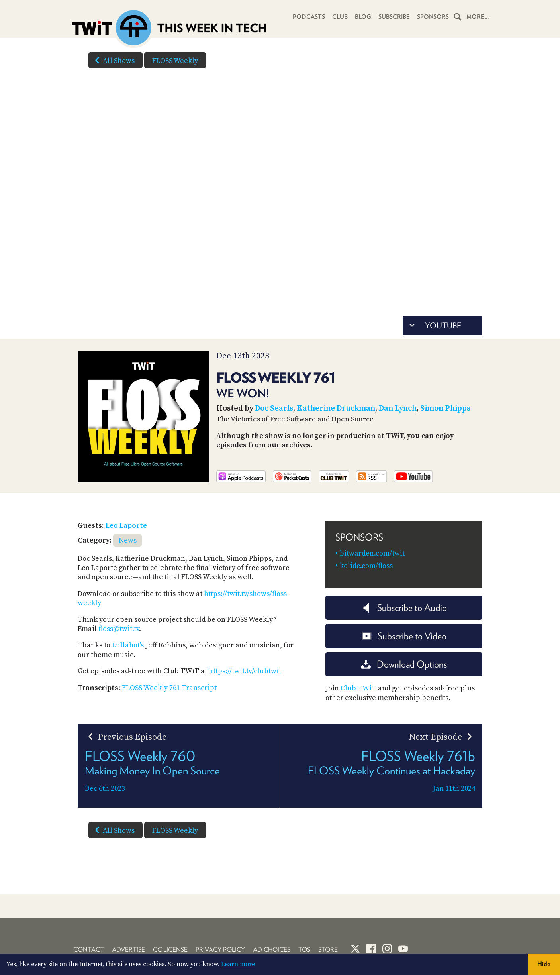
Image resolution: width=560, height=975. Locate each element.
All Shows (113, 60)
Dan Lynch (398, 408)
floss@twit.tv (119, 629)
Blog (363, 17)
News (128, 540)
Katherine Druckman (336, 408)
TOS (304, 950)
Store (328, 950)
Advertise (128, 950)
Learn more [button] (238, 964)
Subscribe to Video (404, 636)
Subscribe (394, 17)
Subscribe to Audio (404, 608)
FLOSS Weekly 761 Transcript (169, 688)
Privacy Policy (220, 950)
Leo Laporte (126, 526)
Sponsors (433, 17)
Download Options (404, 664)
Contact (89, 950)
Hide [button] (544, 964)
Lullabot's (128, 645)
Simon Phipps (445, 408)
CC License (170, 950)
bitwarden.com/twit (372, 553)
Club (340, 17)
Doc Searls (274, 408)
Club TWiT (358, 688)
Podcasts (309, 17)
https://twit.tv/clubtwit (245, 671)
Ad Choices (272, 950)
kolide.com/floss (366, 566)
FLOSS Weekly (175, 61)
